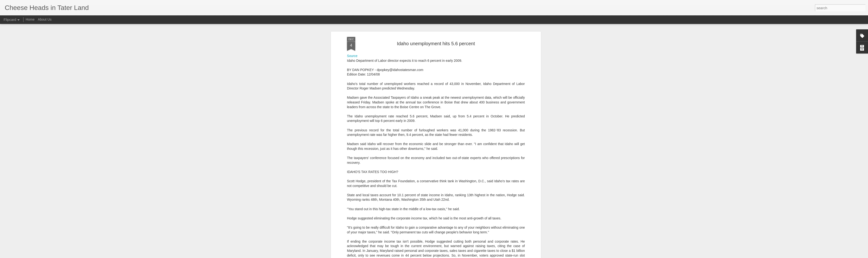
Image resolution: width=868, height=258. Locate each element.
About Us (45, 19)
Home (30, 19)
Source (352, 32)
